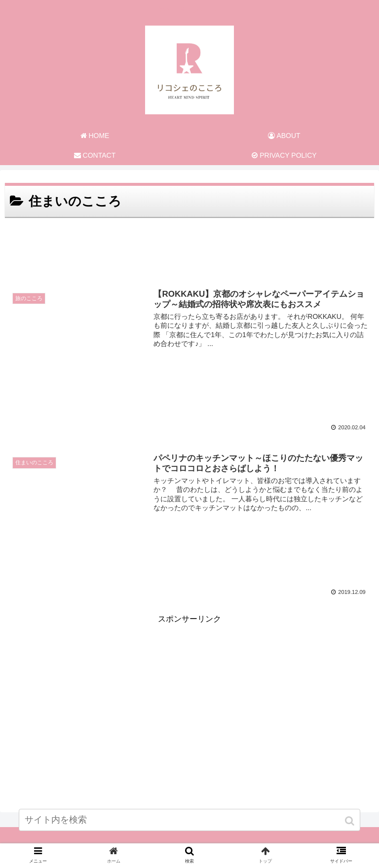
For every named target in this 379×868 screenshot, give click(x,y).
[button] (351, 821)
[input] (189, 820)
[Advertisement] (189, 247)
